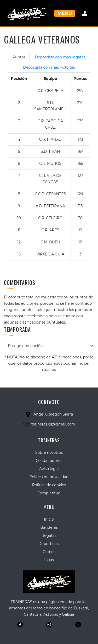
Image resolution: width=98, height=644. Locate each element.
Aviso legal (49, 469)
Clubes (49, 552)
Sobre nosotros (49, 452)
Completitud (49, 493)
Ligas (49, 560)
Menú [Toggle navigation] (65, 13)
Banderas (49, 527)
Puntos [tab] (19, 57)
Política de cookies (49, 485)
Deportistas (49, 544)
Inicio (49, 519)
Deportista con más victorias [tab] (49, 67)
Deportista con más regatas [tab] (60, 57)
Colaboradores (49, 461)
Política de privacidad (49, 477)
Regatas (49, 536)
